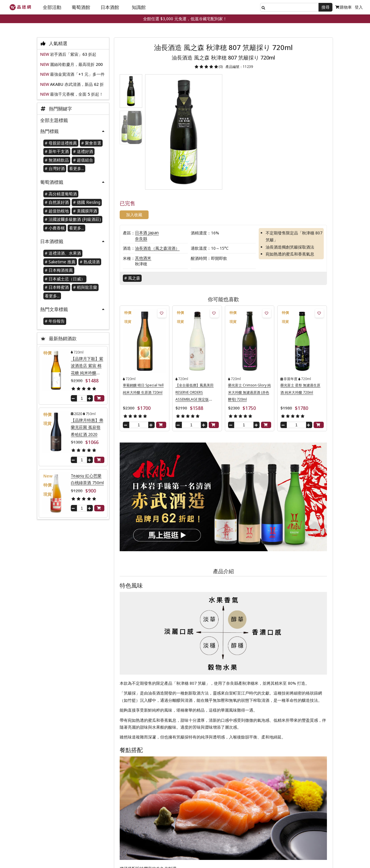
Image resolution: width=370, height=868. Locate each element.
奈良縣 (143, 207)
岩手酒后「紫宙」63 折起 (73, 54)
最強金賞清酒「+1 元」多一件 (77, 74)
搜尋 (325, 7)
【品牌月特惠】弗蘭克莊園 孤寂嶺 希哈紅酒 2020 (87, 427)
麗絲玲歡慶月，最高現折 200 (76, 65)
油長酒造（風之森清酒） (159, 217)
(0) (222, 67)
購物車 (344, 7)
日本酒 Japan (148, 201)
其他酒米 (145, 226)
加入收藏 (241, 93)
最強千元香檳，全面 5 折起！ (77, 94)
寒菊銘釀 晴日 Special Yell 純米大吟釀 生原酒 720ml (145, 360)
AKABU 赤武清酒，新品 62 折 (77, 85)
